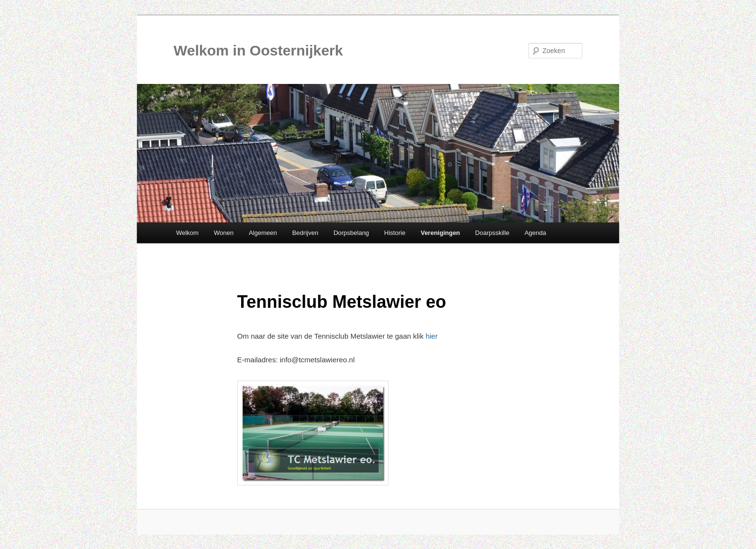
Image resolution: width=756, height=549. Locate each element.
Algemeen (263, 233)
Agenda (535, 233)
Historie (395, 233)
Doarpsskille (493, 233)
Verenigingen (440, 233)
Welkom (187, 233)
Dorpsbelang (351, 233)
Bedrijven (305, 233)
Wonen (223, 233)
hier (432, 336)
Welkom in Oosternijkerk (258, 50)
